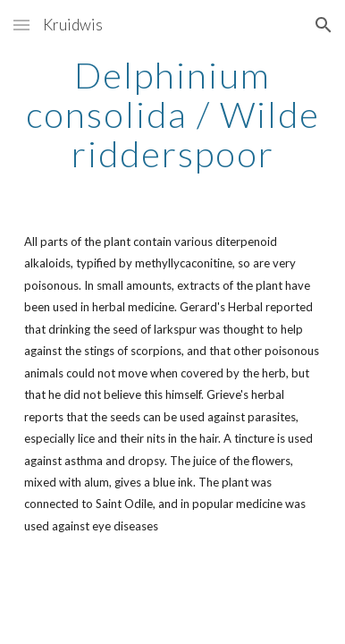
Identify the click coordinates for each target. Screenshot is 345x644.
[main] (172, 114)
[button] (21, 25)
